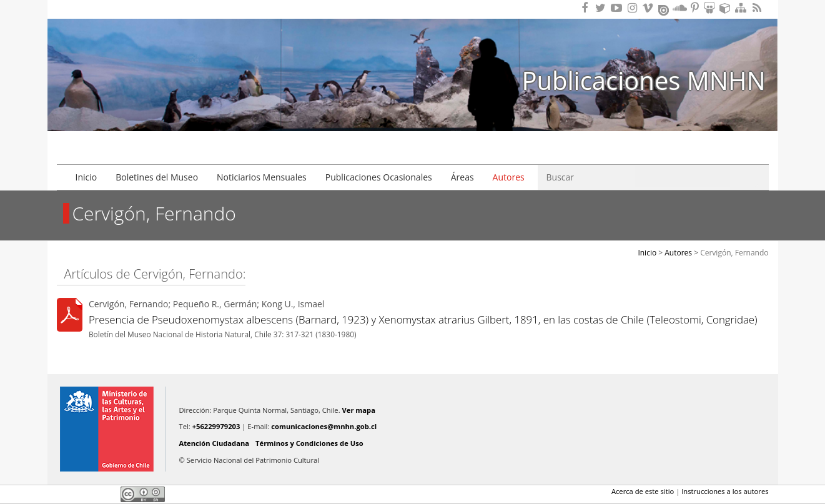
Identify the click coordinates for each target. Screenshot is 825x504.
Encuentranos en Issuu (664, 9)
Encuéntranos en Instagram (634, 8)
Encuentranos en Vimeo (650, 8)
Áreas (462, 177)
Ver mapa (359, 410)
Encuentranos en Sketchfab (727, 8)
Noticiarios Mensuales (262, 177)
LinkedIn (107, 494)
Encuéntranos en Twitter (603, 8)
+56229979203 (216, 426)
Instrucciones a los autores (725, 491)
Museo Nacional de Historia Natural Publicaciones (129, 58)
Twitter (86, 494)
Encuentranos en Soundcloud (680, 8)
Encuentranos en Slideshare (711, 8)
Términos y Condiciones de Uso (309, 443)
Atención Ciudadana (215, 443)
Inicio (86, 177)
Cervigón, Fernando (734, 253)
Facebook (64, 494)
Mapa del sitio (743, 8)
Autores (509, 177)
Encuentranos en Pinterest (696, 8)
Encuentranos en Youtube (618, 8)
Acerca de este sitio (643, 491)
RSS (758, 8)
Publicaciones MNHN (643, 80)
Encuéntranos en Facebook (587, 8)
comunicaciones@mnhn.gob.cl (324, 426)
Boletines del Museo (157, 177)
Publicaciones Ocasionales (379, 177)
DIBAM (127, 131)
